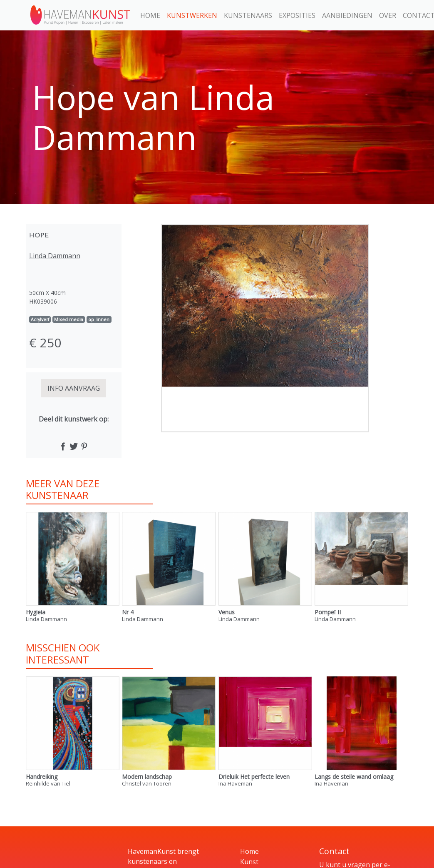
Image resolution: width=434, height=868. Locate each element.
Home (150, 15)
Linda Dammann (55, 256)
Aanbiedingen (347, 15)
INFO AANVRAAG (74, 388)
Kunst (249, 862)
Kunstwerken (192, 15)
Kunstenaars (248, 15)
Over (388, 15)
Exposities (297, 15)
